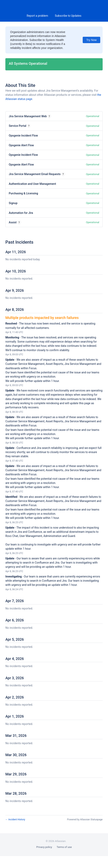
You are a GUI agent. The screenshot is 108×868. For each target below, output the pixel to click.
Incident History (15, 820)
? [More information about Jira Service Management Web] (49, 116)
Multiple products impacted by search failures (42, 318)
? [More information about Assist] (19, 223)
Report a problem (37, 16)
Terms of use (64, 847)
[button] (68, 16)
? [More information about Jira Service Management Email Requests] (63, 174)
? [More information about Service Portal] (29, 126)
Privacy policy (44, 847)
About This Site (20, 85)
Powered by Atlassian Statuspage (85, 820)
